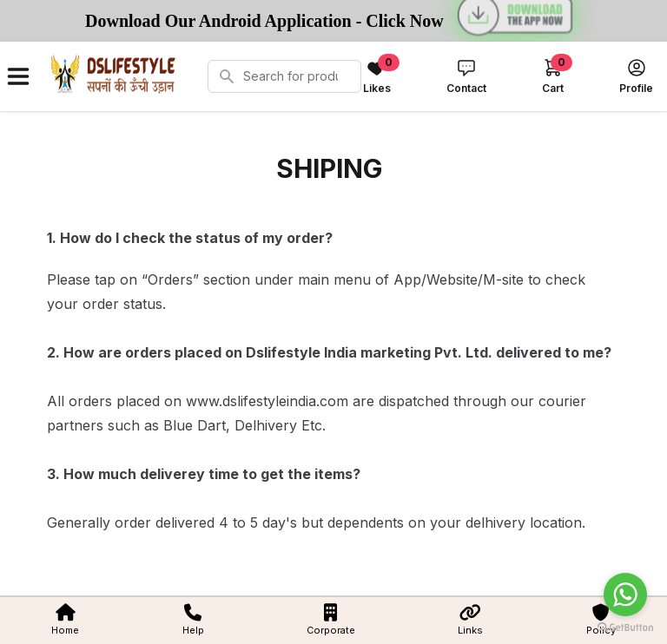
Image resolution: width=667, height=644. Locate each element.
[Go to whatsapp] (625, 595)
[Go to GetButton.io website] (625, 627)
